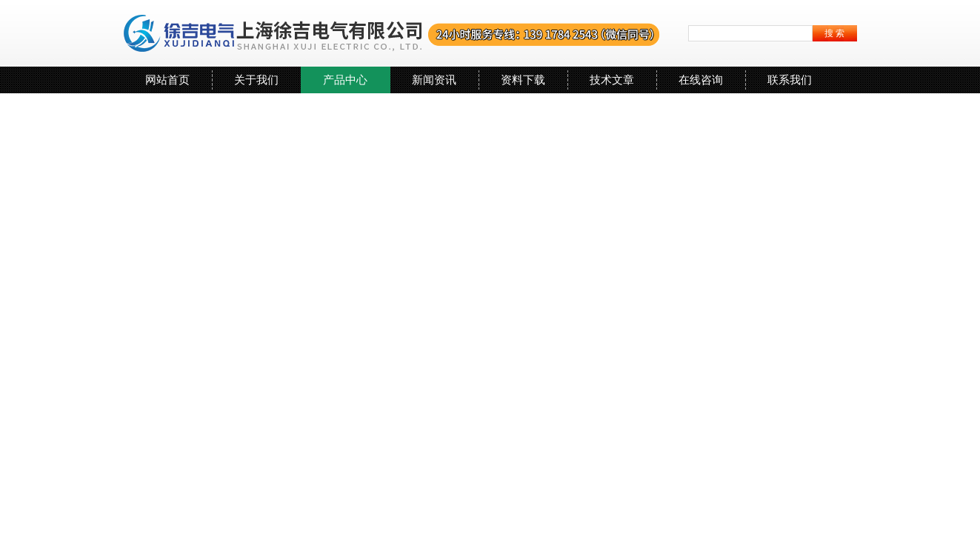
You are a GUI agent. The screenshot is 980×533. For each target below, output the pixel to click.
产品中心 (345, 80)
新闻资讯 (434, 80)
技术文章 (612, 80)
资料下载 (523, 80)
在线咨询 (701, 80)
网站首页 (167, 80)
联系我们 (790, 80)
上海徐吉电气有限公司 (392, 33)
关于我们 (256, 80)
